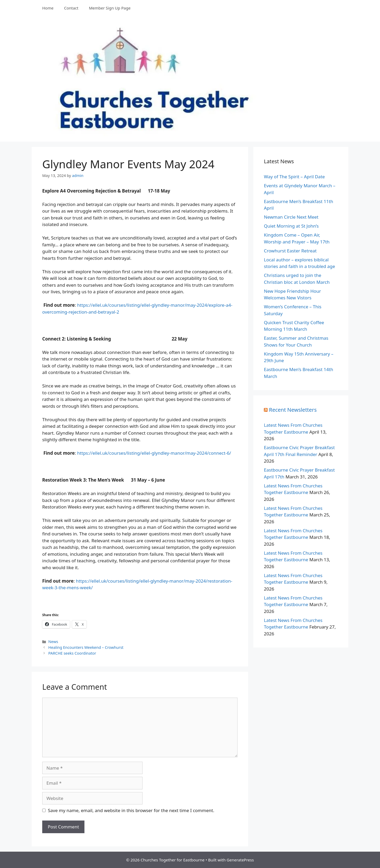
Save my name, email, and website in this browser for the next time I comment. (131, 810)
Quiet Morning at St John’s (291, 226)
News (53, 642)
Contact (71, 8)
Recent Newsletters (293, 410)
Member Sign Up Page (110, 8)
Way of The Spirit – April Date (294, 177)
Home (48, 8)
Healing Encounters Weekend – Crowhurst (86, 647)
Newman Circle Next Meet (291, 217)
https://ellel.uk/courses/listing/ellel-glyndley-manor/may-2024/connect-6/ (154, 453)
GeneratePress (240, 860)
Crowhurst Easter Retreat (290, 251)
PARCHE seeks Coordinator (72, 653)
